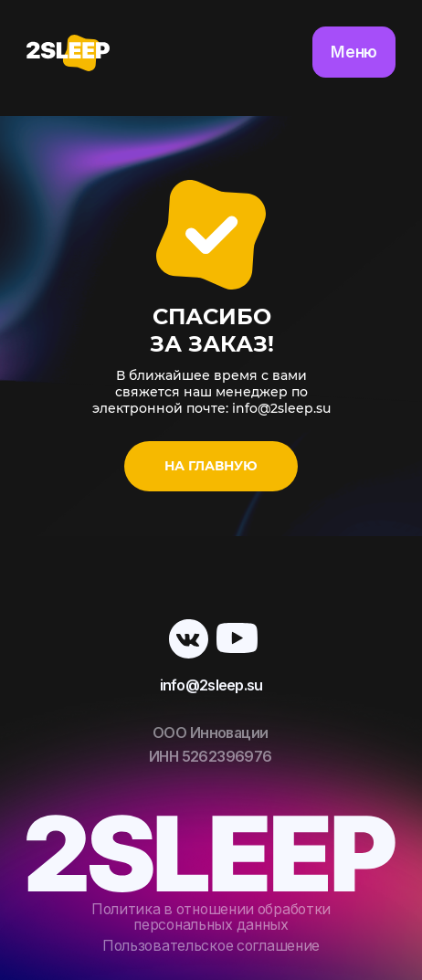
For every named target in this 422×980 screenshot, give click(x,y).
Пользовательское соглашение (211, 946)
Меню (354, 52)
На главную (211, 466)
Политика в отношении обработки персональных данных (211, 917)
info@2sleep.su (211, 685)
